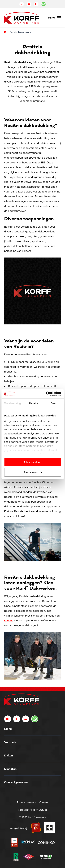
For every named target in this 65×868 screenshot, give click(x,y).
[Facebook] (17, 719)
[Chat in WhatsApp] (44, 4)
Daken (8, 756)
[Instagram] (8, 719)
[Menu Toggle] (54, 18)
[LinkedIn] (36, 4)
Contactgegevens (16, 782)
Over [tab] (54, 403)
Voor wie (10, 742)
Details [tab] (33, 403)
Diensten (10, 769)
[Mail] (29, 4)
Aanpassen (33, 472)
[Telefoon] (22, 4)
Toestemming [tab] (12, 403)
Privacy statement (27, 802)
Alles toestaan (33, 462)
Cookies (44, 802)
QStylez (43, 810)
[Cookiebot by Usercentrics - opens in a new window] (46, 394)
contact (9, 620)
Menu (8, 729)
